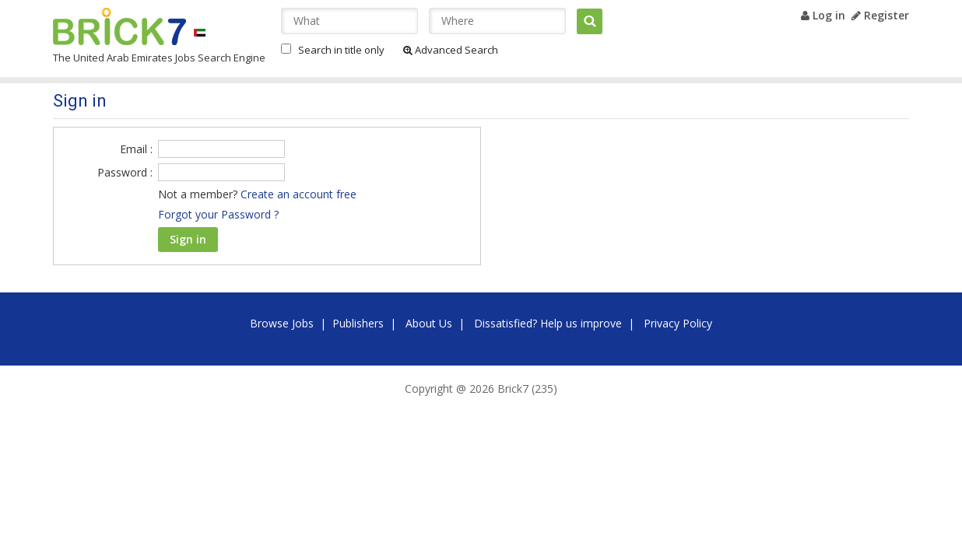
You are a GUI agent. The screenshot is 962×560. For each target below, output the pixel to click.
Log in (823, 15)
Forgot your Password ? (218, 214)
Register (880, 15)
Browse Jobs (282, 323)
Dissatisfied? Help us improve (548, 323)
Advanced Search (451, 50)
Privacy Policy (678, 323)
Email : (136, 149)
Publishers (358, 323)
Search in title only (341, 50)
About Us (429, 323)
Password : (125, 172)
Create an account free (298, 194)
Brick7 (119, 26)
